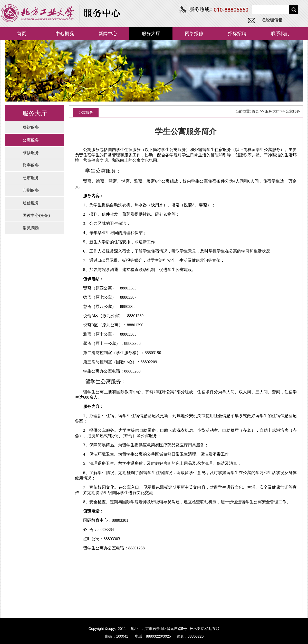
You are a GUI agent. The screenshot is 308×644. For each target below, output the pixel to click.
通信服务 (31, 203)
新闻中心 (108, 34)
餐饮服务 (31, 127)
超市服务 (31, 178)
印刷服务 (31, 190)
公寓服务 (31, 140)
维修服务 (31, 153)
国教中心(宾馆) (36, 215)
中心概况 (65, 34)
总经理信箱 (272, 20)
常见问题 (31, 228)
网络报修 (194, 34)
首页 (22, 34)
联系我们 (280, 34)
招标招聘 (237, 34)
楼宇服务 (31, 165)
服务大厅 (151, 34)
